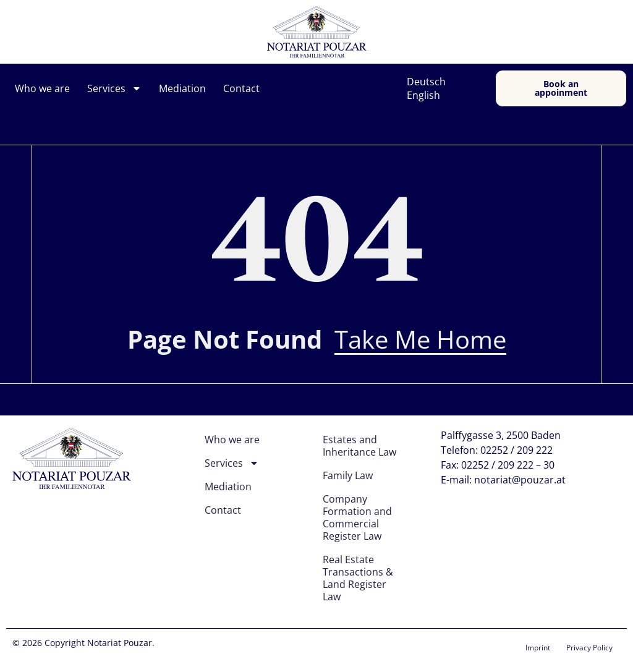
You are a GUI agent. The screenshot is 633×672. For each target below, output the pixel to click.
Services (114, 88)
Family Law (348, 475)
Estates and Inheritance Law (359, 446)
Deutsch (426, 82)
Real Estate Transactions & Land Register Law (358, 578)
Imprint (538, 648)
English (423, 95)
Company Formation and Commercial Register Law (357, 517)
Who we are (42, 88)
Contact (241, 88)
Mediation (182, 88)
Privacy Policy (589, 648)
